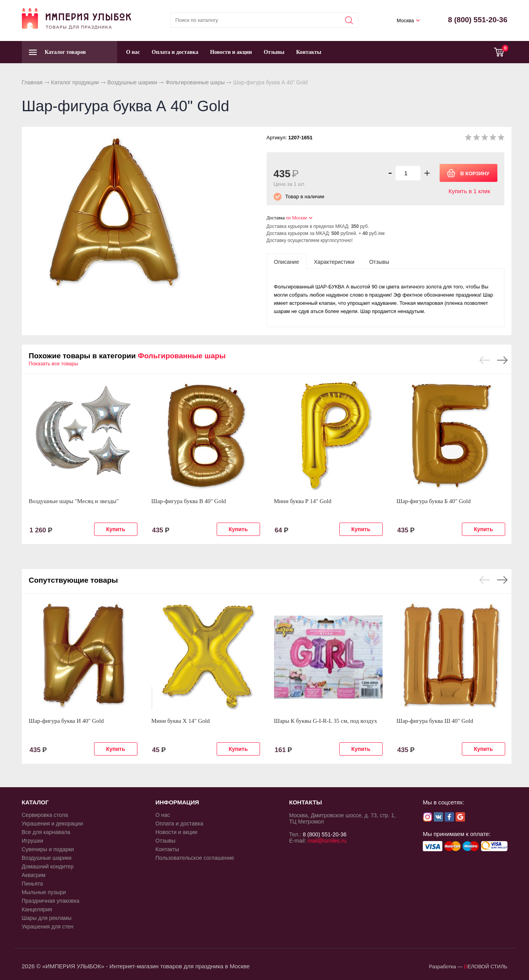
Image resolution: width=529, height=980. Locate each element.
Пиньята (33, 884)
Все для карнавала (46, 832)
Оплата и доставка (175, 52)
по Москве (297, 218)
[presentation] (287, 261)
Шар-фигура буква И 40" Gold (66, 721)
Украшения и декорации (53, 823)
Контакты (308, 52)
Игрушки (33, 841)
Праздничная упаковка (51, 901)
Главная (32, 82)
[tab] (287, 261)
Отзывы (274, 52)
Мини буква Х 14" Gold (181, 721)
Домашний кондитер (48, 866)
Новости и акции (231, 52)
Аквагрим (34, 875)
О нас (133, 52)
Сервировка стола (45, 815)
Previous (485, 360)
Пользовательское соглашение (195, 858)
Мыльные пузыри (44, 892)
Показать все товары (54, 364)
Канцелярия (37, 909)
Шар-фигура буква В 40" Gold (189, 501)
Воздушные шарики (132, 82)
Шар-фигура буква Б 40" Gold (434, 501)
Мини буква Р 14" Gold (303, 501)
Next (502, 360)
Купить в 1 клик (469, 191)
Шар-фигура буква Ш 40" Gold (435, 721)
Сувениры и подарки (48, 849)
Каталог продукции (75, 82)
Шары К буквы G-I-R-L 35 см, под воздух (326, 721)
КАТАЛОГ (35, 802)
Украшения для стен (48, 927)
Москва (405, 20)
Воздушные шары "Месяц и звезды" (74, 501)
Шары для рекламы (47, 918)
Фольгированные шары (195, 82)
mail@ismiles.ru (327, 841)
